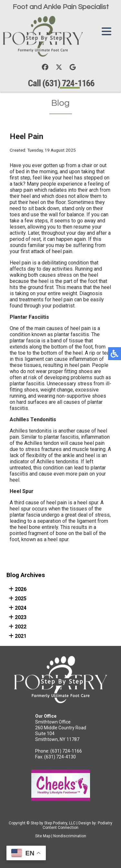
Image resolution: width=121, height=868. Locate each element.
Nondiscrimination (70, 836)
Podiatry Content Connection (77, 825)
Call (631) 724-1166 (62, 83)
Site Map (43, 836)
